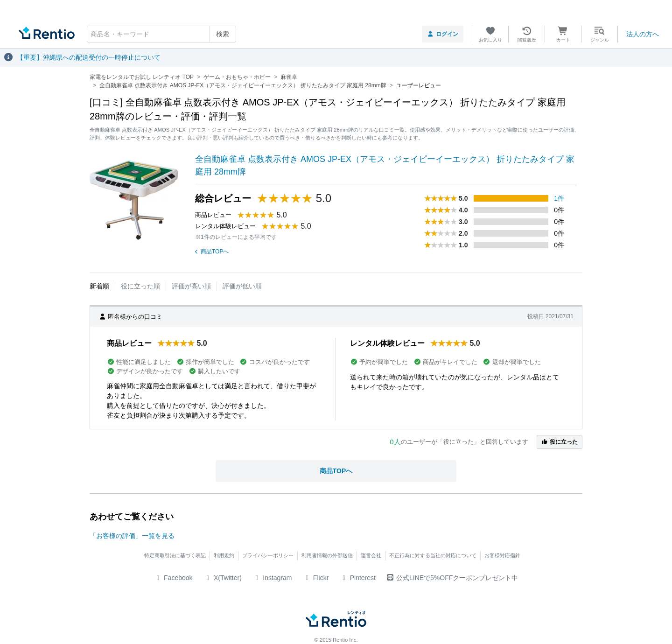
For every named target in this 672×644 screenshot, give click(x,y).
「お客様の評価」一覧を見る (132, 536)
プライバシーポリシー (268, 555)
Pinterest (358, 578)
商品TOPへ (212, 252)
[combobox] (161, 34)
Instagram (273, 578)
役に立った (560, 442)
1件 (559, 198)
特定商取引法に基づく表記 (175, 555)
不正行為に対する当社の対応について (433, 555)
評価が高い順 (191, 286)
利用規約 (224, 555)
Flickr (316, 578)
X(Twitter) (223, 578)
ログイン (443, 34)
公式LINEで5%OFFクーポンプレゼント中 (452, 578)
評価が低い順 (242, 286)
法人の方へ (643, 34)
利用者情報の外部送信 (327, 555)
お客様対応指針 (502, 555)
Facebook (173, 578)
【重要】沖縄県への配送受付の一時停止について (89, 57)
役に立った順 (140, 286)
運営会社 (371, 555)
